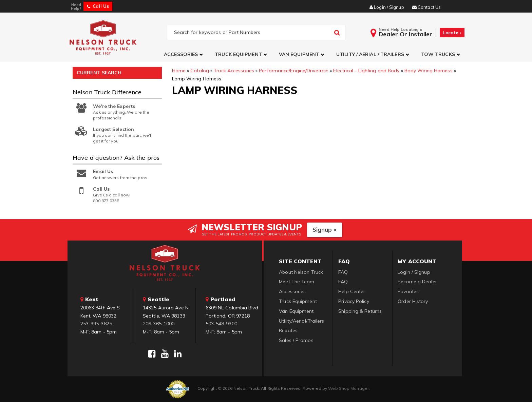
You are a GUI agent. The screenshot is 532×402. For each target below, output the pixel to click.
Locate (452, 33)
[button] (184, 54)
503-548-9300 (221, 324)
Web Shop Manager (348, 388)
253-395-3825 (96, 324)
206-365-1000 (159, 324)
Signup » (325, 229)
